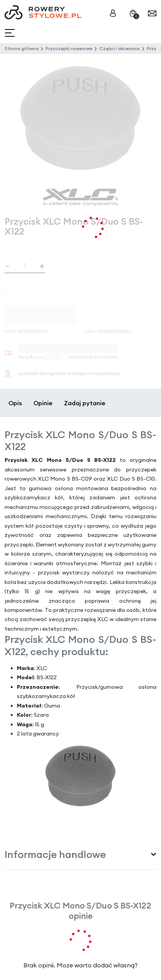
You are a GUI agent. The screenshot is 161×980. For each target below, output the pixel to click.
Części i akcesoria (120, 48)
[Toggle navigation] (11, 33)
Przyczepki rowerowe (69, 48)
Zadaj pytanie (85, 403)
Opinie (43, 403)
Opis (15, 403)
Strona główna (22, 48)
